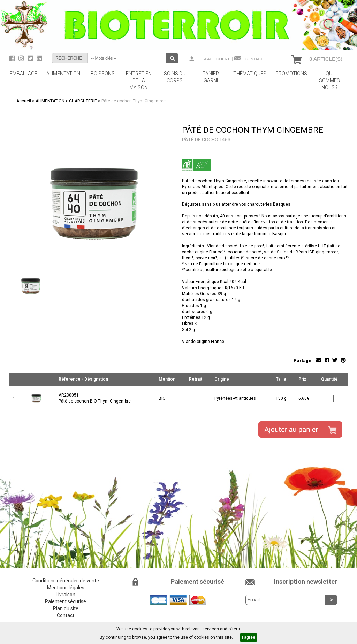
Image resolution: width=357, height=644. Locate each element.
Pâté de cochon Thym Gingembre (134, 101)
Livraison (66, 595)
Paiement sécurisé (66, 601)
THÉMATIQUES (250, 74)
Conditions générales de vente (66, 581)
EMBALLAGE (24, 74)
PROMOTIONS (291, 74)
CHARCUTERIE (83, 101)
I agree (249, 637)
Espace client (215, 59)
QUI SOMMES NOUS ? (329, 80)
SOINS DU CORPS (175, 77)
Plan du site (66, 608)
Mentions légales (66, 588)
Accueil (24, 101)
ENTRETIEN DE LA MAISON (139, 80)
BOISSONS (103, 74)
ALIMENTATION (63, 74)
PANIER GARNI (211, 77)
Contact (254, 59)
